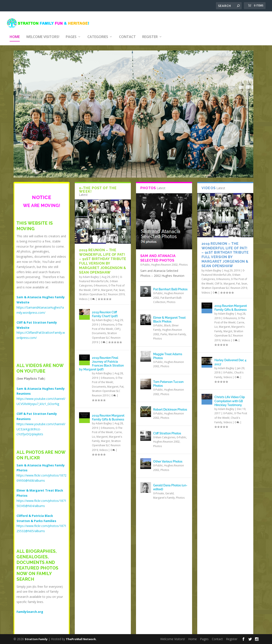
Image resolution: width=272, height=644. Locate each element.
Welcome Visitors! (43, 31)
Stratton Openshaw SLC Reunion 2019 (102, 291)
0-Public (145, 262)
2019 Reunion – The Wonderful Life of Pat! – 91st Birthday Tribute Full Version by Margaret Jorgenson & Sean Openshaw (103, 258)
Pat (116, 287)
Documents (99, 330)
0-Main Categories (164, 434)
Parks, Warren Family (173, 331)
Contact (127, 31)
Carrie (118, 429)
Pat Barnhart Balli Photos (170, 286)
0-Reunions (100, 282)
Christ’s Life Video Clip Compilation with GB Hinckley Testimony (230, 398)
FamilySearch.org (30, 609)
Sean (122, 287)
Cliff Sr (96, 287)
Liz (94, 434)
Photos (183, 262)
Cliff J (117, 326)
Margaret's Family (164, 495)
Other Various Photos (168, 458)
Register (150, 31)
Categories (98, 31)
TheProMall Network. (81, 639)
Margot (105, 438)
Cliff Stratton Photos (167, 430)
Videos (83, 296)
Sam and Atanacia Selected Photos (158, 255)
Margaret (107, 287)
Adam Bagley (91, 274)
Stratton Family (36, 639)
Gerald (169, 490)
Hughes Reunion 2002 (164, 262)
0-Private (159, 490)
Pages (71, 31)
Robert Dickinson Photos (170, 406)
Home (15, 31)
